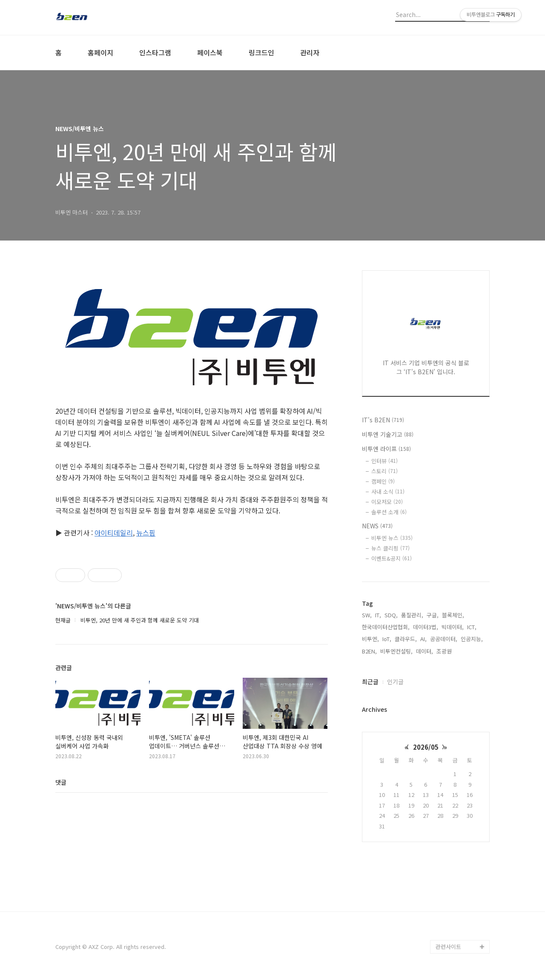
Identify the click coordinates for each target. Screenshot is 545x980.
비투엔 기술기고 (388, 434)
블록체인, (453, 615)
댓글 (61, 782)
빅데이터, (453, 627)
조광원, (445, 651)
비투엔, (370, 639)
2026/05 (426, 747)
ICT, (472, 627)
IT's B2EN (383, 420)
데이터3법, (426, 627)
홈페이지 (100, 52)
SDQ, (391, 615)
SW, (367, 615)
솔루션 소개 (389, 512)
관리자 (310, 52)
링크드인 (261, 52)
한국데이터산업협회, (386, 627)
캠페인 (383, 481)
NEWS (377, 526)
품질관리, (412, 615)
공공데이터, (444, 639)
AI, (423, 639)
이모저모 (387, 502)
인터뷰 (384, 461)
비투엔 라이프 (386, 449)
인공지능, (472, 639)
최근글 (370, 682)
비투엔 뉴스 (392, 538)
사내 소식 (388, 491)
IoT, (387, 639)
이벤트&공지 (392, 558)
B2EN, (369, 651)
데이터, (425, 651)
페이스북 (210, 52)
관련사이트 (448, 947)
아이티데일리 (114, 533)
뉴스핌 (146, 533)
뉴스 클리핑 (390, 548)
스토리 (384, 471)
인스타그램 (155, 52)
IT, (378, 615)
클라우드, (406, 639)
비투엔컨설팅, (396, 651)
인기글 (395, 682)
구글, (433, 615)
